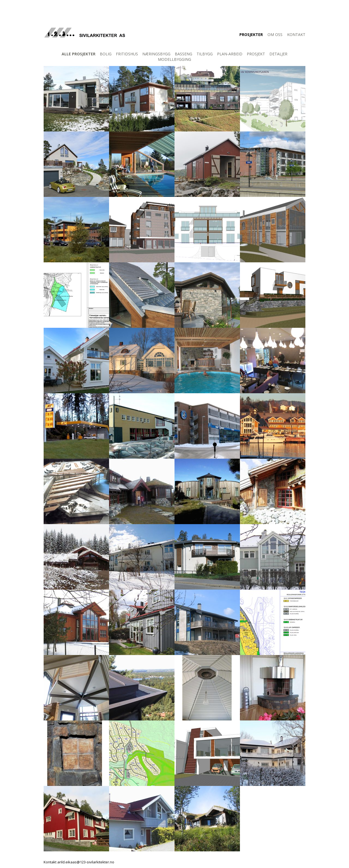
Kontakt (296, 34)
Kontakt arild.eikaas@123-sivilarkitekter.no (79, 862)
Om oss (275, 34)
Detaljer (278, 54)
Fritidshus (127, 54)
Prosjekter (251, 34)
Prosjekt (256, 54)
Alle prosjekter (79, 54)
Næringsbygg (156, 54)
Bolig (106, 54)
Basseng (183, 54)
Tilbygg (205, 54)
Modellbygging (174, 59)
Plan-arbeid (230, 54)
